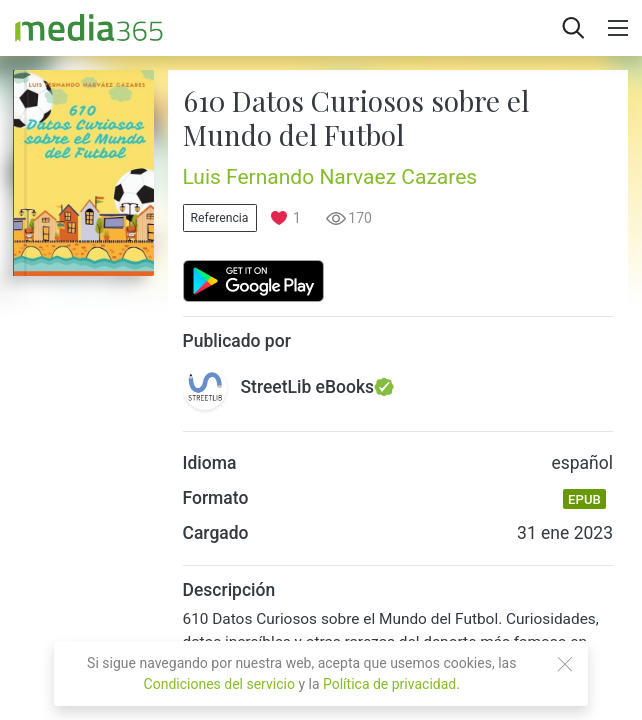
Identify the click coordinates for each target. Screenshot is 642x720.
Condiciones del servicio (219, 684)
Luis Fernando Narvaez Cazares (330, 177)
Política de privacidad (389, 684)
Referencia (220, 218)
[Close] (565, 664)
